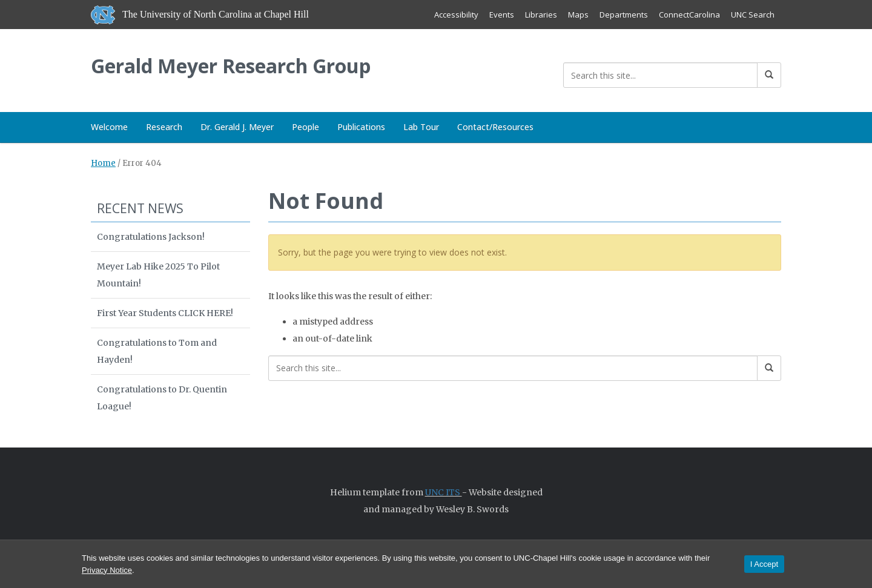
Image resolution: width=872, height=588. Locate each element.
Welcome (109, 127)
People (306, 127)
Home (103, 163)
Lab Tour (421, 127)
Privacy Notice (107, 570)
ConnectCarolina (689, 15)
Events (502, 15)
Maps (578, 15)
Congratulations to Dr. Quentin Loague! (162, 398)
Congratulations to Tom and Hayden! (157, 351)
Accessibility (456, 15)
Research (164, 127)
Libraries (541, 15)
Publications (361, 127)
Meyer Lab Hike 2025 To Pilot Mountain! (158, 275)
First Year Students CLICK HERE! (165, 313)
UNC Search (753, 15)
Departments (624, 15)
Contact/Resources (495, 127)
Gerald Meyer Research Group (231, 66)
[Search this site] (660, 75)
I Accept (764, 564)
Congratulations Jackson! (151, 237)
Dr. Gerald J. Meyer (237, 127)
